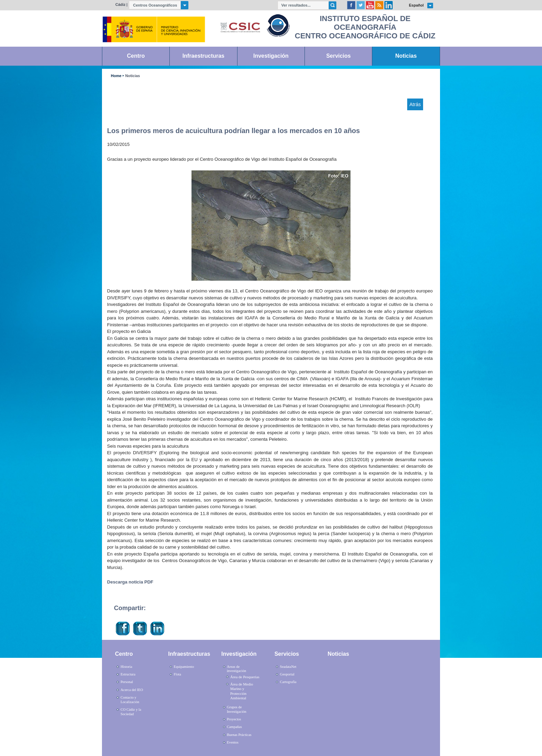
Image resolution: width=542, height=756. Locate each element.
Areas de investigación (236, 669)
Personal (127, 682)
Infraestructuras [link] (204, 56)
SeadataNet (288, 667)
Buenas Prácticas (239, 735)
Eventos (233, 742)
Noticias (133, 76)
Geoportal (287, 674)
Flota (177, 674)
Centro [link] (136, 56)
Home (116, 76)
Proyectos (234, 719)
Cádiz (120, 4)
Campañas (234, 727)
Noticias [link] (406, 56)
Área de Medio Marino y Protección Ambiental (242, 691)
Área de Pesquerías (245, 677)
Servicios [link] (339, 56)
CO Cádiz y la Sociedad (131, 712)
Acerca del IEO (132, 690)
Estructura (128, 674)
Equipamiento (184, 667)
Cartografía (288, 682)
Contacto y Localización (130, 700)
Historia (127, 667)
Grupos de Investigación (236, 709)
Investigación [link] (271, 56)
